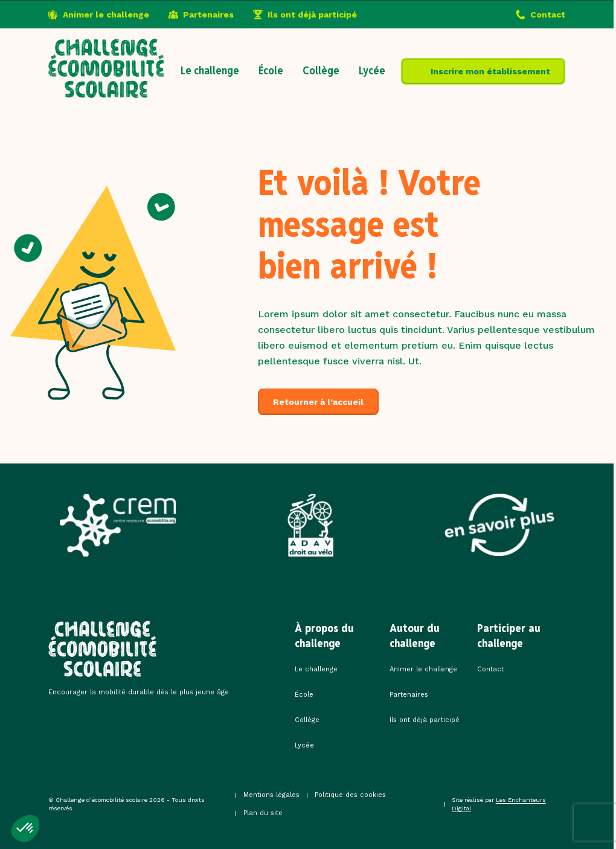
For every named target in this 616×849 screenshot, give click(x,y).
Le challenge (210, 70)
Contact (548, 15)
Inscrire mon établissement (490, 71)
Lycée (372, 70)
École (271, 70)
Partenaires (208, 15)
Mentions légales (271, 795)
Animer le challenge (106, 15)
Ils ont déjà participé (312, 15)
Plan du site (263, 813)
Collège (321, 70)
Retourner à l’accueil (318, 402)
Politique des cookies (350, 795)
